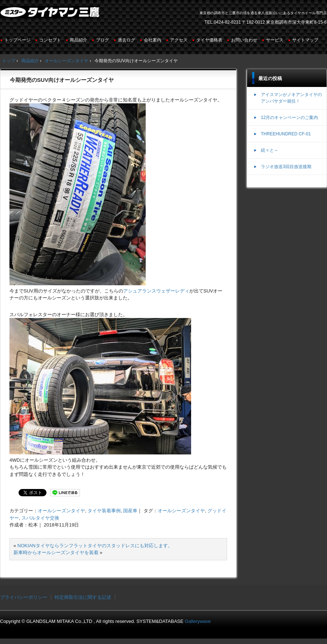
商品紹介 (78, 40)
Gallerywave (198, 621)
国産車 (130, 511)
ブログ (102, 40)
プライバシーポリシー (24, 597)
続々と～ (270, 150)
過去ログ (126, 40)
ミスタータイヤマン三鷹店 (51, 15)
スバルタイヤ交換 (40, 518)
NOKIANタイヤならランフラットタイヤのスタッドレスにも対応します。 (95, 546)
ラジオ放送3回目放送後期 (286, 167)
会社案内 (153, 40)
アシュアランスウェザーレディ (156, 291)
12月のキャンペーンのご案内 (289, 118)
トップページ (17, 40)
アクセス (179, 40)
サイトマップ (305, 40)
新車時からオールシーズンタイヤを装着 (56, 552)
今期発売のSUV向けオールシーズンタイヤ (62, 80)
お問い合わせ (244, 40)
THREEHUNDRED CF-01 (286, 134)
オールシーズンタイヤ (61, 511)
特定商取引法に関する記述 (83, 597)
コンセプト (50, 40)
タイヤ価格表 (209, 40)
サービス (275, 40)
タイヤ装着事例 (104, 511)
